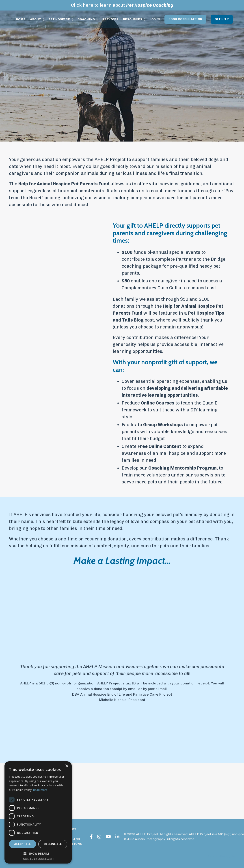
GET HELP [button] (222, 19)
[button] (38, 854)
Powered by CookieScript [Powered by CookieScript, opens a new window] (38, 859)
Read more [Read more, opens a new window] (40, 790)
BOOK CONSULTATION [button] (186, 19)
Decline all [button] (53, 844)
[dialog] (38, 812)
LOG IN (155, 19)
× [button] (67, 766)
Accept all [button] (23, 844)
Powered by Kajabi (221, 856)
